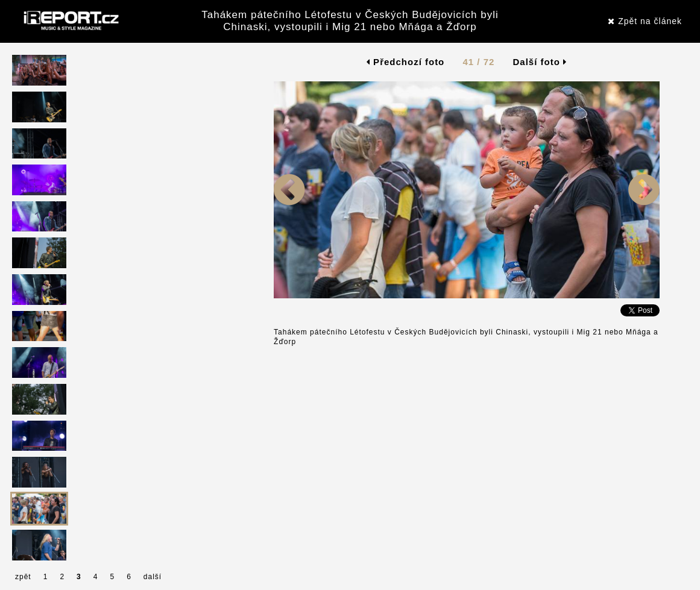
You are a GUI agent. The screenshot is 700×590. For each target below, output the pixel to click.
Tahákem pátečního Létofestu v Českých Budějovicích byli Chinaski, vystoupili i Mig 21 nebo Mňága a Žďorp (350, 21)
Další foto (540, 62)
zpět (23, 577)
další (153, 577)
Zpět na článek (645, 21)
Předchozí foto (405, 62)
